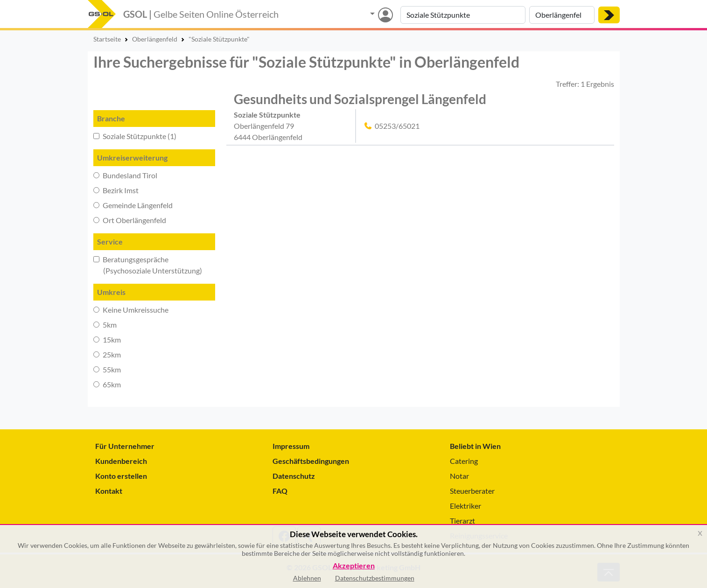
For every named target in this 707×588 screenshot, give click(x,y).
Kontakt (109, 491)
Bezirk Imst (116, 190)
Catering (464, 461)
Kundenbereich (121, 461)
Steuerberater (472, 491)
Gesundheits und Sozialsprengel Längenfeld (360, 99)
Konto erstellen (121, 476)
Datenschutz (294, 476)
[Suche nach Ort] (562, 15)
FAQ (280, 491)
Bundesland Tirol (125, 175)
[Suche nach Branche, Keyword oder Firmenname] (463, 15)
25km (107, 354)
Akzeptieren (354, 566)
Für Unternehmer (125, 446)
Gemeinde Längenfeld (133, 205)
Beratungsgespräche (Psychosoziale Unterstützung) (148, 265)
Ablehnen (307, 578)
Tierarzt (462, 521)
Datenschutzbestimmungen (375, 578)
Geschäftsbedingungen (311, 461)
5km (105, 325)
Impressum (291, 446)
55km (107, 369)
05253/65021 (397, 126)
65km (107, 384)
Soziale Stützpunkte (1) (135, 136)
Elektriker (465, 506)
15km (107, 339)
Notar (459, 476)
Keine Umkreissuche (131, 310)
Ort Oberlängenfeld (130, 220)
